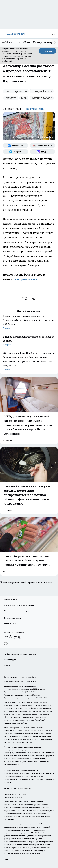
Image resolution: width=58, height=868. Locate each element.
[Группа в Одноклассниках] (11, 637)
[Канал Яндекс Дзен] (20, 637)
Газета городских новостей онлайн (19, 605)
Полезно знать (10, 624)
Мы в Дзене (24, 42)
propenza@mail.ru (12, 689)
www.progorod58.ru (27, 677)
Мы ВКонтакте (9, 42)
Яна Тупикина (34, 109)
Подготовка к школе (12, 618)
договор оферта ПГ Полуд (15, 794)
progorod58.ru (11, 730)
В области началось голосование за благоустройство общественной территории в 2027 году (29, 322)
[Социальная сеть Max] (43, 152)
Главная (7, 665)
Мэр (24, 98)
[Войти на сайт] (53, 34)
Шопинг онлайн (10, 600)
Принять (47, 51)
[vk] (25, 298)
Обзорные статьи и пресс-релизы (18, 611)
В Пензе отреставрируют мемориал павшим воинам (29, 341)
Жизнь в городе (42, 98)
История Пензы (42, 91)
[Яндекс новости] (43, 146)
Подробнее (9, 819)
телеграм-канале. (25, 279)
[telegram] (34, 298)
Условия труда (10, 660)
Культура (11, 98)
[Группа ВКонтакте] (16, 146)
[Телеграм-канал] (16, 152)
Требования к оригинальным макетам (20, 654)
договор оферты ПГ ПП (14, 797)
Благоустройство (16, 91)
